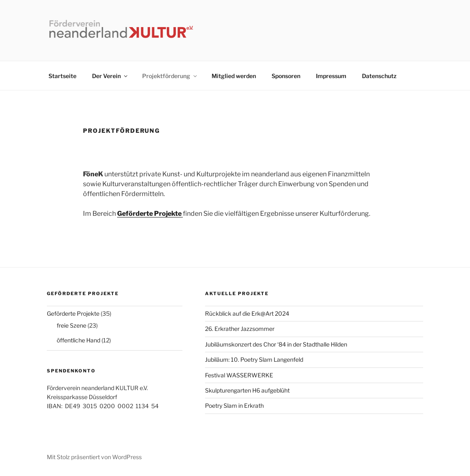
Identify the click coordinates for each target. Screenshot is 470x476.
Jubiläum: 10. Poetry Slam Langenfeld (254, 359)
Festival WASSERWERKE (239, 375)
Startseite (62, 76)
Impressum (331, 76)
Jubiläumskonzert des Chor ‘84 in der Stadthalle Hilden (276, 344)
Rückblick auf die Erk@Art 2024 (247, 313)
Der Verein (110, 76)
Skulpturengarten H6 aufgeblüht (247, 390)
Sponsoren (286, 76)
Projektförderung (170, 76)
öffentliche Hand (78, 340)
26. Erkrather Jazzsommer (240, 329)
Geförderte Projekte (73, 313)
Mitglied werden (234, 76)
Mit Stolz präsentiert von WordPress (94, 457)
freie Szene (71, 325)
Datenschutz (379, 76)
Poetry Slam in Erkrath (234, 406)
